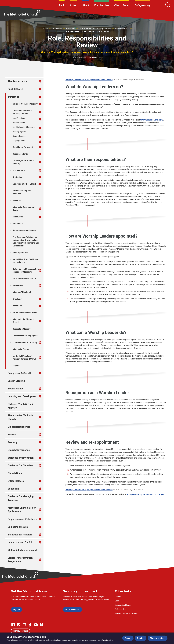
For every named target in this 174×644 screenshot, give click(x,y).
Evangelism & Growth (20, 373)
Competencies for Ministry (25, 342)
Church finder (122, 5)
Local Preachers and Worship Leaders (95, 28)
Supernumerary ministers (24, 230)
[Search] (168, 5)
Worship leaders (122, 28)
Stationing (17, 177)
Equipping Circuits (18, 527)
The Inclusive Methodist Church (21, 417)
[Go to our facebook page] (13, 625)
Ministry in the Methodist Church (24, 321)
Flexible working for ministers (22, 192)
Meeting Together (19, 132)
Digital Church (16, 89)
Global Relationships (19, 427)
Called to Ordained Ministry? (25, 104)
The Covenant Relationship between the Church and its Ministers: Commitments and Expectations (26, 241)
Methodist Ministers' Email (25, 313)
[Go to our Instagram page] (19, 625)
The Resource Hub (18, 81)
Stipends (17, 366)
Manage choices (158, 638)
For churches (102, 5)
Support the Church (123, 605)
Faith (62, 5)
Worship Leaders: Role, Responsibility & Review (87, 31)
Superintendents (20, 154)
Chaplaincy (17, 299)
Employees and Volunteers (22, 519)
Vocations (17, 306)
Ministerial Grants (21, 349)
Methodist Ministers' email (22, 550)
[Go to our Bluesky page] (42, 625)
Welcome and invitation (21, 458)
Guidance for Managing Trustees (21, 498)
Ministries (71, 28)
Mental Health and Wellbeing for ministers (25, 261)
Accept (128, 638)
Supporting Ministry (22, 329)
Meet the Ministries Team (24, 279)
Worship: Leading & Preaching (24, 127)
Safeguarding (142, 5)
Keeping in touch (19, 141)
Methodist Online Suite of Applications (22, 510)
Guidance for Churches (21, 465)
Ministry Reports (20, 253)
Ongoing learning (19, 136)
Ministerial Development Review (24, 209)
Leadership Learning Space (25, 336)
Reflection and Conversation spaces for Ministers (26, 270)
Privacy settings (21, 631)
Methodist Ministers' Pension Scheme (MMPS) (24, 357)
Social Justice (16, 389)
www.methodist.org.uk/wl (152, 120)
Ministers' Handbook (22, 292)
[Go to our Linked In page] (24, 625)
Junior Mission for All (20, 542)
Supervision (18, 217)
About (86, 5)
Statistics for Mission (20, 535)
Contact (118, 597)
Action (73, 5)
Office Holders (16, 481)
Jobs (117, 601)
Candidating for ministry (24, 147)
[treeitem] (43, 81)
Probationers (19, 170)
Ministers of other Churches (26, 184)
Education (13, 489)
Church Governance (19, 450)
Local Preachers (19, 118)
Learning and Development (22, 396)
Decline (141, 638)
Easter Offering (16, 381)
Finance (12, 435)
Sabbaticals (18, 224)
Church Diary (15, 473)
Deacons (17, 200)
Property (13, 442)
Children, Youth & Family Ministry (24, 162)
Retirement (18, 285)
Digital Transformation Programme (20, 560)
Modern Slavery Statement (126, 613)
